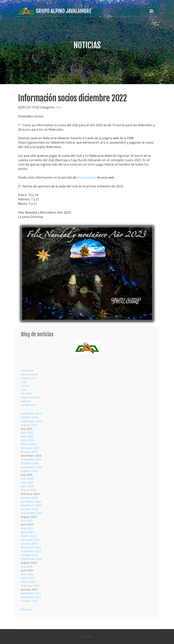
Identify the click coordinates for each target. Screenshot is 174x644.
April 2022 (27, 578)
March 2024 (28, 490)
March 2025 (28, 444)
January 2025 (29, 452)
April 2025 (27, 440)
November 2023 (31, 505)
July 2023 (27, 521)
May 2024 (27, 482)
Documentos (87, 177)
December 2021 (31, 593)
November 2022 (31, 551)
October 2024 (30, 463)
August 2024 (29, 471)
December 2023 (31, 501)
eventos (26, 401)
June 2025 (27, 433)
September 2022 (31, 559)
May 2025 (27, 436)
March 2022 (28, 582)
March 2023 (28, 536)
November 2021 (31, 597)
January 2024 (29, 498)
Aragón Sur (28, 378)
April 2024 (27, 486)
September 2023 (31, 513)
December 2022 (31, 547)
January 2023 (29, 544)
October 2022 (30, 555)
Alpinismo (27, 370)
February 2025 (30, 448)
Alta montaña (30, 374)
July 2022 (27, 566)
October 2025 (30, 417)
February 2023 (30, 540)
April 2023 (27, 532)
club (59, 107)
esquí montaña (31, 397)
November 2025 (31, 413)
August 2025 (29, 425)
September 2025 (31, 421)
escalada (27, 393)
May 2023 (27, 528)
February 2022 (30, 586)
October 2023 (30, 509)
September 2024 (31, 467)
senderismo (28, 405)
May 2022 (27, 574)
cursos (25, 386)
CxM (24, 390)
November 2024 (31, 459)
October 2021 (30, 601)
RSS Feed (27, 609)
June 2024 (27, 479)
